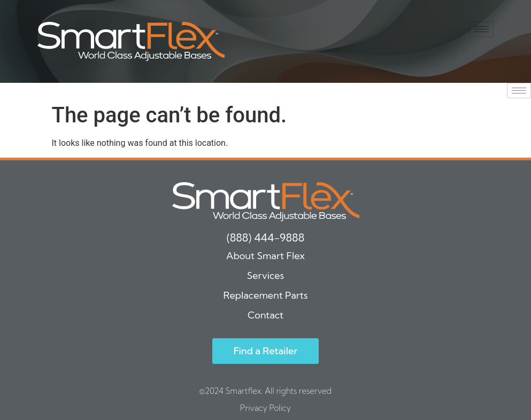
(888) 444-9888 (265, 238)
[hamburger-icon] (482, 29)
